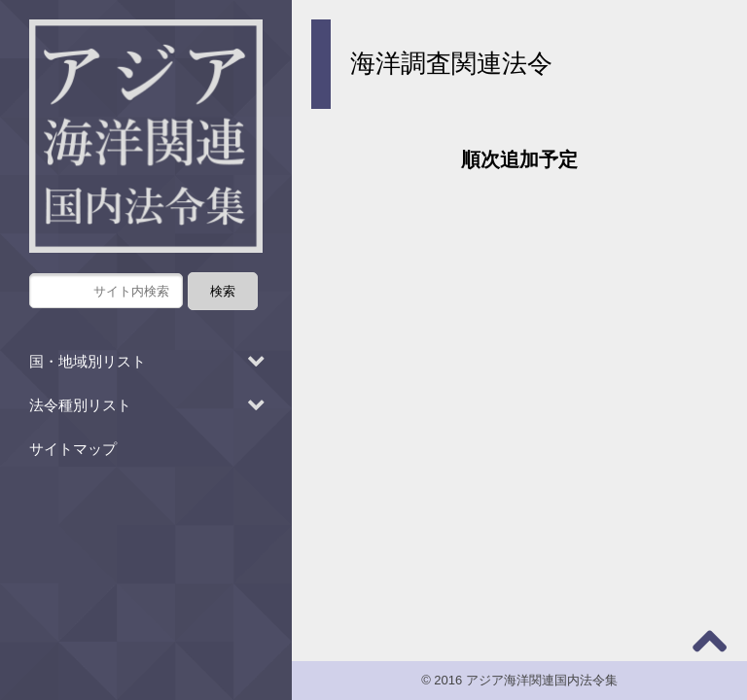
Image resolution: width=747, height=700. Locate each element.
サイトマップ (73, 449)
